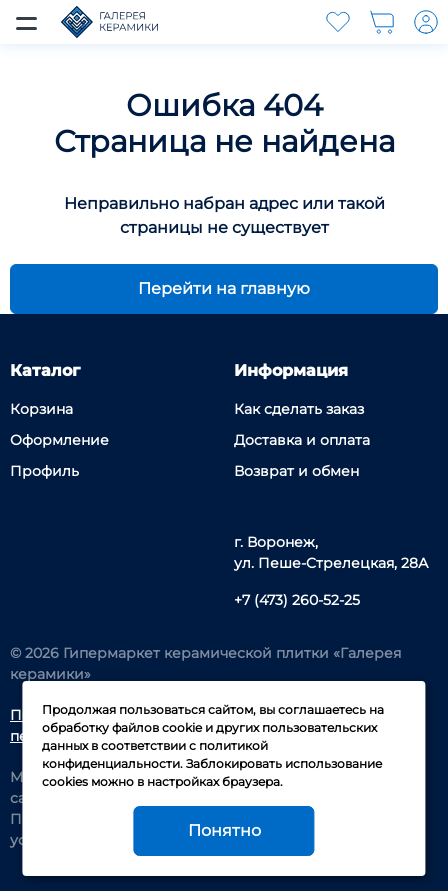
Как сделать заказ (299, 409)
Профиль (44, 471)
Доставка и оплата (302, 440)
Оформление (59, 440)
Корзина (41, 409)
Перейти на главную (224, 288)
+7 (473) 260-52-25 (297, 600)
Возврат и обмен (296, 471)
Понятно (224, 830)
